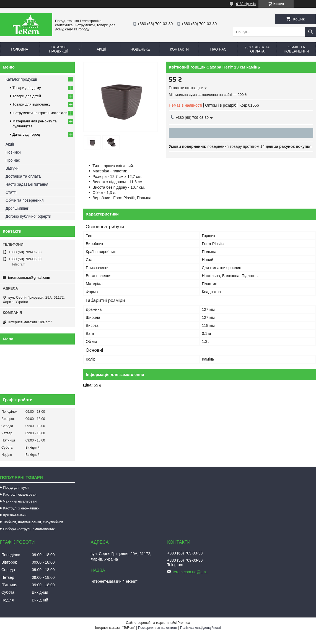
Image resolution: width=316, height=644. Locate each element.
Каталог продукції (59, 49)
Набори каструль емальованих (29, 529)
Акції (101, 49)
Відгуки (12, 168)
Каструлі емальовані (20, 494)
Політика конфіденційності (201, 628)
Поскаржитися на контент (158, 628)
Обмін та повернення (296, 49)
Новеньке (140, 49)
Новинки (13, 152)
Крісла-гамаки (15, 515)
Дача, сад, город (26, 134)
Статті (11, 192)
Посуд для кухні (16, 487)
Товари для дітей (27, 96)
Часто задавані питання (27, 184)
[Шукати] (310, 32)
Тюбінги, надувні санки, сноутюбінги (33, 522)
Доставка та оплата (257, 49)
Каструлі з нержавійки (21, 508)
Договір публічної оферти (28, 216)
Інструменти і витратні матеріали (40, 113)
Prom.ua (184, 623)
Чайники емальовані (20, 501)
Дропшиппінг (17, 208)
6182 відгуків (246, 4)
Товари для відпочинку (31, 104)
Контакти (179, 49)
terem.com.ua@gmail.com (29, 278)
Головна (20, 49)
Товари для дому (27, 88)
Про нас (218, 49)
